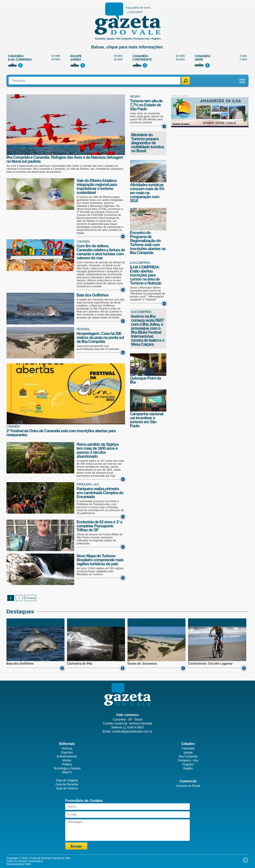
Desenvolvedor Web (19, 864)
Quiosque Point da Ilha (145, 380)
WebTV (67, 772)
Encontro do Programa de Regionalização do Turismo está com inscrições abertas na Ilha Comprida (148, 243)
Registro (188, 764)
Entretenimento (67, 756)
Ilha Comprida (140, 263)
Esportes (67, 752)
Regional (83, 329)
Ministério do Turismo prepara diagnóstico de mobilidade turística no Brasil (148, 143)
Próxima (30, 598)
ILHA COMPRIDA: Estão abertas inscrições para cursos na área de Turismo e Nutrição (146, 275)
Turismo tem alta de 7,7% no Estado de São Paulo (146, 105)
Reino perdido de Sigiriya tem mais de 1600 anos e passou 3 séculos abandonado (97, 450)
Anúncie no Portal (188, 786)
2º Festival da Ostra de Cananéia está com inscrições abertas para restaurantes (61, 433)
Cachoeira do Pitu (80, 664)
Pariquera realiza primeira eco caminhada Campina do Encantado (100, 493)
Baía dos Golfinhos (92, 295)
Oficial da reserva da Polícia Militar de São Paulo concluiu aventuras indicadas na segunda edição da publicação (99, 539)
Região (135, 97)
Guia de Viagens (67, 780)
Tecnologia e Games (67, 768)
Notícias (67, 748)
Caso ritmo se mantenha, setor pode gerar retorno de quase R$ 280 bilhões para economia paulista (147, 118)
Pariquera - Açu (88, 484)
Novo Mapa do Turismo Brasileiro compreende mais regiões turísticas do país (100, 560)
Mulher (67, 760)
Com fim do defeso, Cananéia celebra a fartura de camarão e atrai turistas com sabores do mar (101, 252)
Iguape (188, 752)
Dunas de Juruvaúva (142, 664)
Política (67, 764)
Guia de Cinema (67, 788)
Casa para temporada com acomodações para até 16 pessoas (98, 347)
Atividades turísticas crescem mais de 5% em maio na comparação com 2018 (147, 193)
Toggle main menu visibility (243, 79)
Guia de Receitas (67, 784)
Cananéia (83, 242)
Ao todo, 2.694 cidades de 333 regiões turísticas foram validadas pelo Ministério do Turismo (100, 571)
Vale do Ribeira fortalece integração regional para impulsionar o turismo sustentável (97, 187)
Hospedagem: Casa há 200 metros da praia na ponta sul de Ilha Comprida (100, 338)
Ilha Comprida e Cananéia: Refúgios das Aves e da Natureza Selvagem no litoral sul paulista (65, 159)
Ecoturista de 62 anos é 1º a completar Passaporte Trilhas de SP (99, 526)
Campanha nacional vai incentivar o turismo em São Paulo (147, 420)
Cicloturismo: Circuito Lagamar (210, 664)
